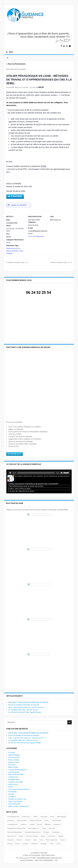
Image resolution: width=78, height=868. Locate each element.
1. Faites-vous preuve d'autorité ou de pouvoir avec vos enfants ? (33, 483)
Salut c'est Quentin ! (16, 801)
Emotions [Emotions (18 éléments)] (46, 831)
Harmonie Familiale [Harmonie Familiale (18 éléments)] (32, 835)
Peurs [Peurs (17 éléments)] (41, 839)
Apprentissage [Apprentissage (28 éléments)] (62, 816)
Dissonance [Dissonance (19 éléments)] (57, 824)
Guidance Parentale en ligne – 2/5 (61, 262)
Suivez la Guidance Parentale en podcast (24, 704)
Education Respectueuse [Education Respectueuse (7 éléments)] (33, 831)
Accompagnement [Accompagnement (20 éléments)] (13, 816)
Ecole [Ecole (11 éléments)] (44, 828)
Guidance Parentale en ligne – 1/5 (18, 262)
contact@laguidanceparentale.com (49, 857)
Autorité (11, 793)
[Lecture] (10, 472)
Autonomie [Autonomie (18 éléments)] (11, 820)
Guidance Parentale (16, 781)
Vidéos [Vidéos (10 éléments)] (52, 843)
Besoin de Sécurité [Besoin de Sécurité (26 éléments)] (36, 820)
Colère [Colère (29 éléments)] (47, 820)
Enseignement (14, 779)
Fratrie (11, 786)
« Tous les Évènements (16, 64)
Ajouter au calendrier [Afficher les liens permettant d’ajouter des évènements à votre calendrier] (19, 205)
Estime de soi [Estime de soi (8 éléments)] (12, 835)
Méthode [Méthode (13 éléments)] (20, 839)
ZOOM (43, 166)
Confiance (12, 796)
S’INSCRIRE (15, 196)
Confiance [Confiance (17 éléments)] (24, 824)
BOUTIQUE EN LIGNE (16, 774)
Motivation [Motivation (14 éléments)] (11, 839)
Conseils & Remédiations (18, 769)
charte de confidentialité (44, 859)
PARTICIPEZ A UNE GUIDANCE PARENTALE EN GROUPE (28, 702)
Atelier (8, 243)
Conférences (13, 776)
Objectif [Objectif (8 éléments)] (28, 839)
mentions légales (27, 859)
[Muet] (62, 472)
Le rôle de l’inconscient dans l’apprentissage (25, 712)
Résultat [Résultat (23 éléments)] (10, 843)
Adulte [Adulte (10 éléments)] (35, 816)
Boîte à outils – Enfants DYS (19, 806)
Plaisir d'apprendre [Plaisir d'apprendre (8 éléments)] (52, 839)
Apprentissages (14, 754)
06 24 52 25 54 (24, 857)
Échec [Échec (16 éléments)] (59, 843)
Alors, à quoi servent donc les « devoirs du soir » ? (27, 707)
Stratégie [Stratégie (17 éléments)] (44, 843)
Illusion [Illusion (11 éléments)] (43, 835)
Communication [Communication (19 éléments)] (57, 820)
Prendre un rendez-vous (17, 798)
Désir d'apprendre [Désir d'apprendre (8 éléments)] (34, 828)
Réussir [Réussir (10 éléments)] (18, 843)
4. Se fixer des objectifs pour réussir (21, 490)
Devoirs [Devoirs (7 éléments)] (40, 824)
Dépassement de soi (13, 248)
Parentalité (12, 791)
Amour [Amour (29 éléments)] (52, 816)
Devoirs (9, 251)
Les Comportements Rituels (19, 788)
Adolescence (13, 784)
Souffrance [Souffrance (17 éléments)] (35, 843)
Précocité (12, 764)
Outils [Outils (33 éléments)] (35, 839)
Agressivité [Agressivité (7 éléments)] (44, 816)
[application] (39, 472)
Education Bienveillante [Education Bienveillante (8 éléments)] (15, 831)
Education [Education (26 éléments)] (52, 828)
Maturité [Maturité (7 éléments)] (61, 835)
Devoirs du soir (14, 757)
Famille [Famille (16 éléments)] (21, 835)
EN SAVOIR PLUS (15, 453)
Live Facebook (14, 771)
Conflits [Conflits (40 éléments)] (32, 824)
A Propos (12, 752)
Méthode (15, 251)
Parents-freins (14, 762)
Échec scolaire (14, 759)
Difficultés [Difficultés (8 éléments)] (48, 824)
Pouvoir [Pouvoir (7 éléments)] (63, 839)
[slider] (36, 472)
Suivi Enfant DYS (14, 803)
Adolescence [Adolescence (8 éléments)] (26, 816)
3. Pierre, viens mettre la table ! (19, 488)
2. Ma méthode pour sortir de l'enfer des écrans (26, 486)
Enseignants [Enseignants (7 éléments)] (56, 831)
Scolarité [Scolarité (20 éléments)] (25, 843)
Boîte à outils (13, 767)
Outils (21, 251)
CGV (56, 859)
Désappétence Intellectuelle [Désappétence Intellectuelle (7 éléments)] (16, 828)
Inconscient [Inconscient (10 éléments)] (52, 835)
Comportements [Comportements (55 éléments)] (13, 824)
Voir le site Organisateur (36, 236)
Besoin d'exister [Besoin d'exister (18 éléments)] (22, 820)
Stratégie (9, 253)
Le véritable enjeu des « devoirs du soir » (24, 709)
